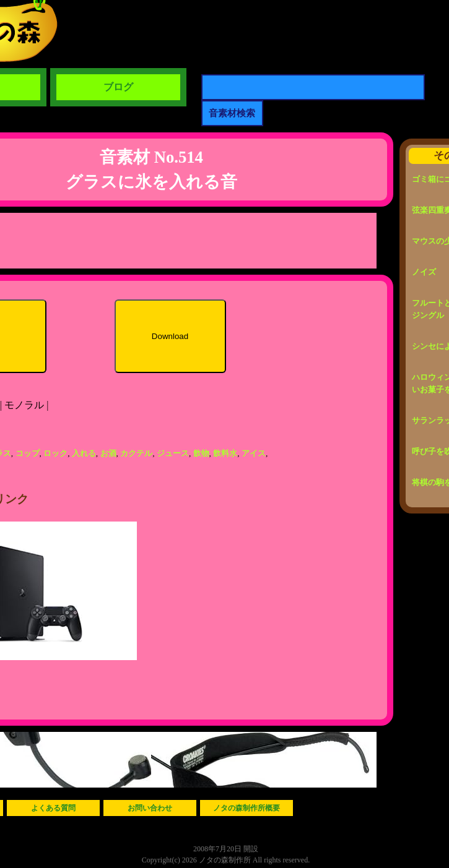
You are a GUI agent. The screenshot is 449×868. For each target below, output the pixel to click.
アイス (254, 453)
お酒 (108, 453)
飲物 (201, 453)
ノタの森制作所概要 (246, 808)
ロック (55, 453)
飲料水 (225, 453)
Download (170, 336)
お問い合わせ (150, 808)
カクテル (136, 453)
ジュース (173, 453)
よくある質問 (53, 808)
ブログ (118, 87)
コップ (28, 453)
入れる (84, 453)
